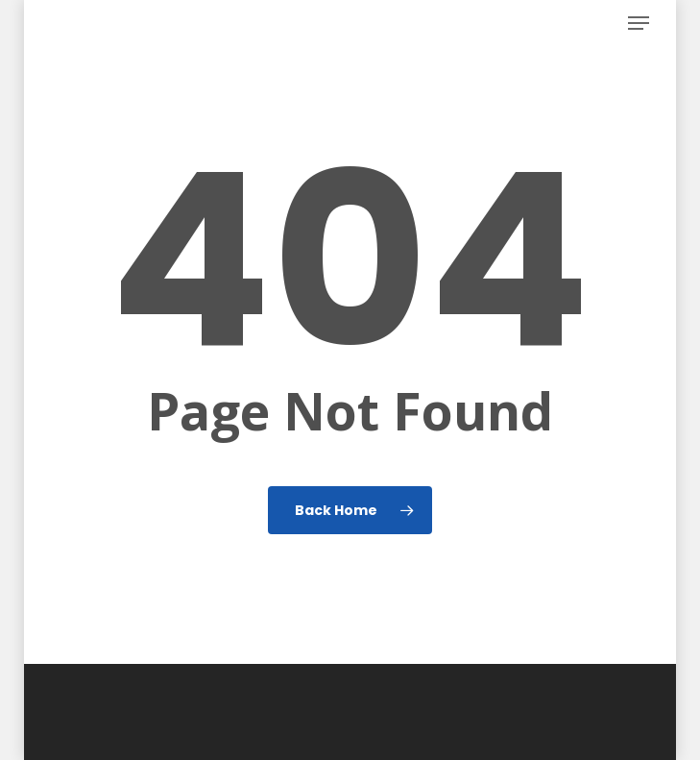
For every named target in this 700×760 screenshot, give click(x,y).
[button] (639, 23)
